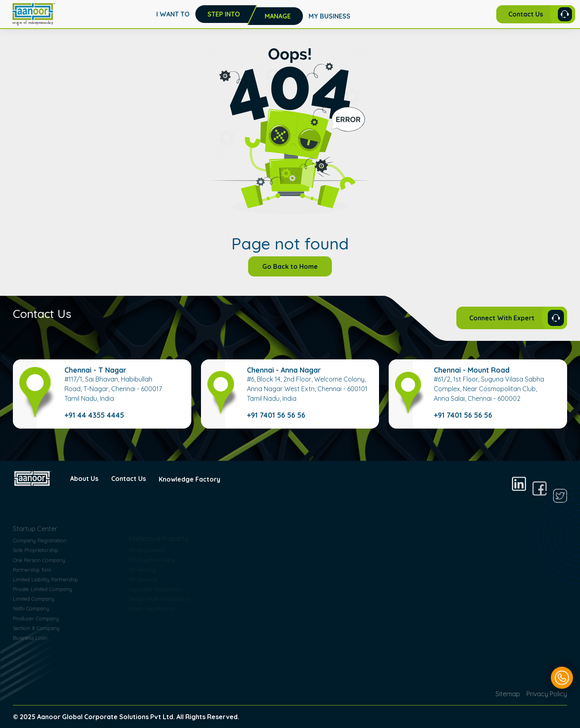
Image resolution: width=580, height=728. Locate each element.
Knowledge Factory (190, 502)
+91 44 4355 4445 (94, 415)
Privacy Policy (547, 694)
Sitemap (508, 694)
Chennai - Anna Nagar (284, 370)
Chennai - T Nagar (95, 370)
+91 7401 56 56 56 (276, 415)
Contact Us (128, 493)
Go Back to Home (290, 266)
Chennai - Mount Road (472, 370)
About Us (84, 487)
